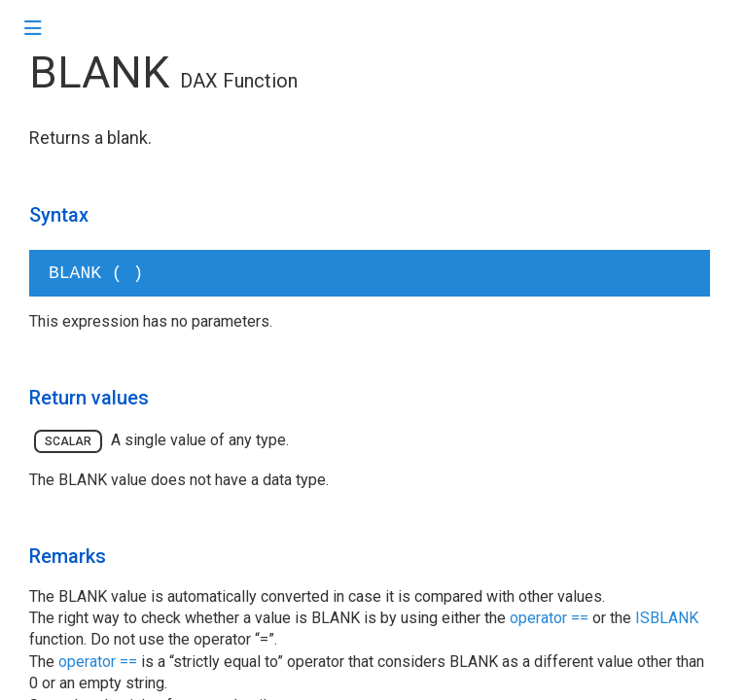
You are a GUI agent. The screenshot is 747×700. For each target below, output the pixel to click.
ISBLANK (667, 618)
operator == (549, 618)
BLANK (99, 72)
